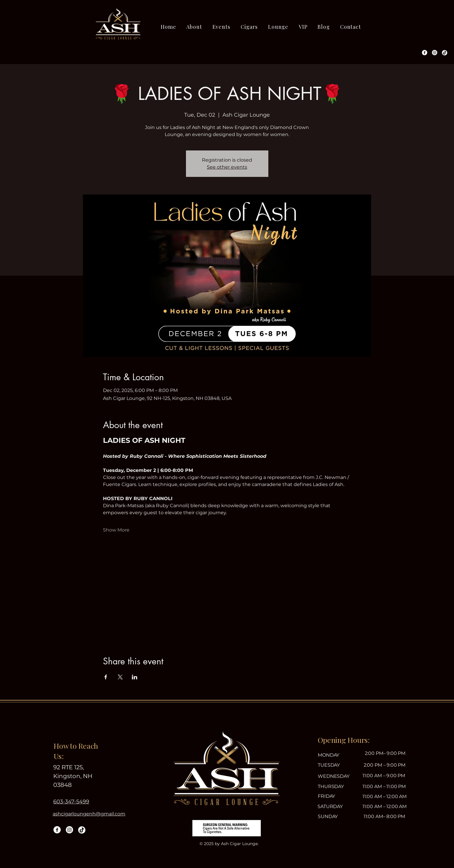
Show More (116, 530)
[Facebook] (425, 53)
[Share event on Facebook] (106, 677)
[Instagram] (435, 53)
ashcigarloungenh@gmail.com (89, 814)
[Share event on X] (120, 677)
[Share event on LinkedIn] (135, 677)
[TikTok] (445, 53)
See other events (227, 167)
